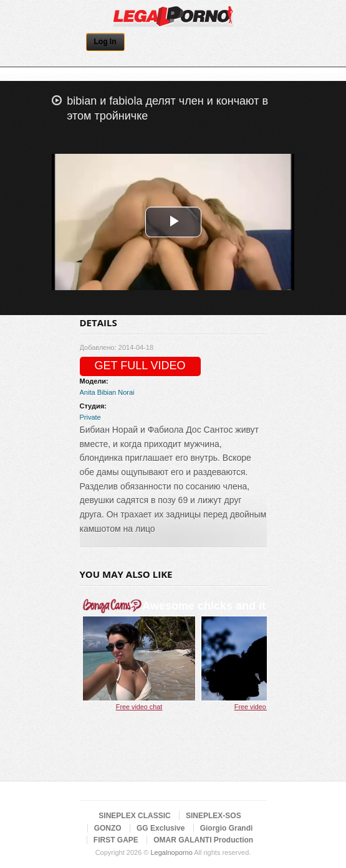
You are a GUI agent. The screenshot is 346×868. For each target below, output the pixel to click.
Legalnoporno (171, 852)
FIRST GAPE (116, 840)
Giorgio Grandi (227, 828)
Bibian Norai (116, 392)
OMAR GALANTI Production (203, 840)
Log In (105, 42)
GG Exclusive (161, 828)
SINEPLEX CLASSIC (134, 816)
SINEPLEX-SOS (214, 816)
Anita (88, 392)
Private (90, 417)
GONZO (108, 828)
